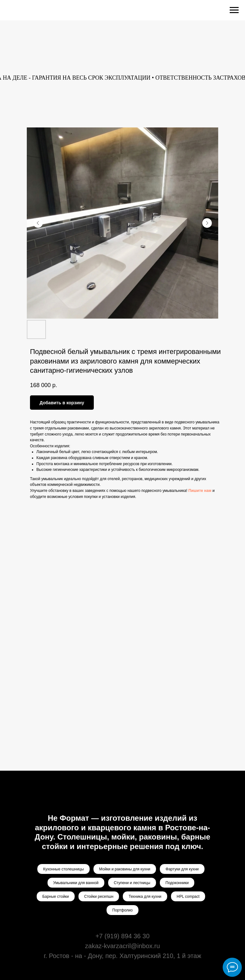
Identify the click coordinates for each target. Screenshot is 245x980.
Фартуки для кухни (182, 869)
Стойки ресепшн (99, 897)
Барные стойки (56, 897)
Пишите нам (200, 491)
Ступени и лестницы (132, 883)
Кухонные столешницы (63, 869)
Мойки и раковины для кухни (125, 869)
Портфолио (122, 910)
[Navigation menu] (234, 10)
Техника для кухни (145, 897)
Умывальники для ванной (76, 883)
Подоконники (177, 883)
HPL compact (188, 897)
